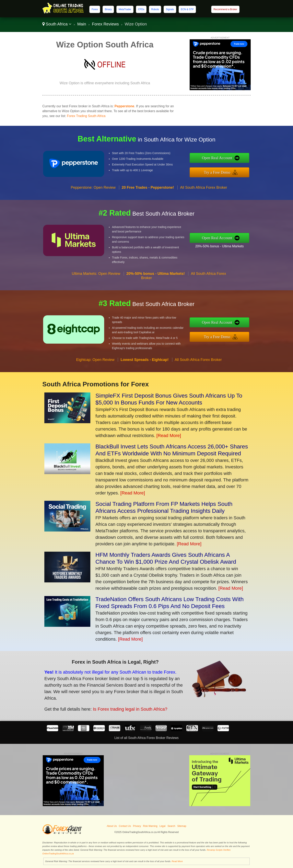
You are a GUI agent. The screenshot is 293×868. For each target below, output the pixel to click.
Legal (162, 826)
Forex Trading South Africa (86, 116)
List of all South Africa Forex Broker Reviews (146, 738)
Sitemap (182, 826)
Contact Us (125, 826)
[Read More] (169, 436)
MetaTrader (125, 9)
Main (82, 24)
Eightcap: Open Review (95, 379)
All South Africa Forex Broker (204, 207)
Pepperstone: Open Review (93, 207)
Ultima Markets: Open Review (96, 294)
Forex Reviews (105, 24)
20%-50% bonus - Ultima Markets (239, 243)
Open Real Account (238, 161)
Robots (155, 9)
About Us (112, 826)
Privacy (137, 826)
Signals (170, 9)
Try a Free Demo (238, 169)
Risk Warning (150, 826)
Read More (177, 861)
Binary (108, 9)
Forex (95, 9)
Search (171, 826)
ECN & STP (187, 9)
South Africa (57, 24)
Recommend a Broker (225, 9)
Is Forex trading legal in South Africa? (104, 700)
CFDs (141, 9)
